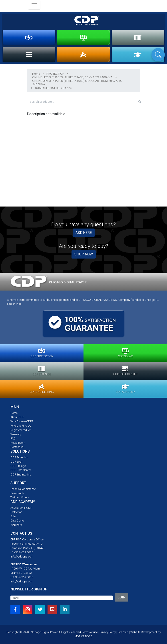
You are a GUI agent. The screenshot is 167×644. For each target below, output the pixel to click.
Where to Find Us (21, 426)
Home (36, 74)
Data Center (18, 521)
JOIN (121, 597)
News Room (18, 443)
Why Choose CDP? (22, 421)
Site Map (123, 632)
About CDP (17, 417)
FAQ (13, 438)
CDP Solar (16, 462)
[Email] (62, 598)
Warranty (16, 434)
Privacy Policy (108, 632)
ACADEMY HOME (21, 508)
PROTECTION (29, 38)
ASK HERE (84, 233)
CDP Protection (19, 457)
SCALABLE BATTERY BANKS (54, 88)
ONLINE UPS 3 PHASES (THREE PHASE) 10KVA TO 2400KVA (72, 77)
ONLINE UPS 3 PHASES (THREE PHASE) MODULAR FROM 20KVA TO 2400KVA (77, 82)
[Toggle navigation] (34, 5)
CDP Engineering (21, 474)
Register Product (21, 430)
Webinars (16, 525)
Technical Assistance (23, 489)
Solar (13, 516)
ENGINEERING (83, 54)
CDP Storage (18, 466)
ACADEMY (138, 54)
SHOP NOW (84, 254)
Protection (16, 512)
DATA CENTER (29, 54)
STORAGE (138, 38)
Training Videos (20, 497)
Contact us (17, 447)
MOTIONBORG (83, 636)
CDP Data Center (21, 470)
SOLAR (83, 38)
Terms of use (90, 632)
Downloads (17, 493)
